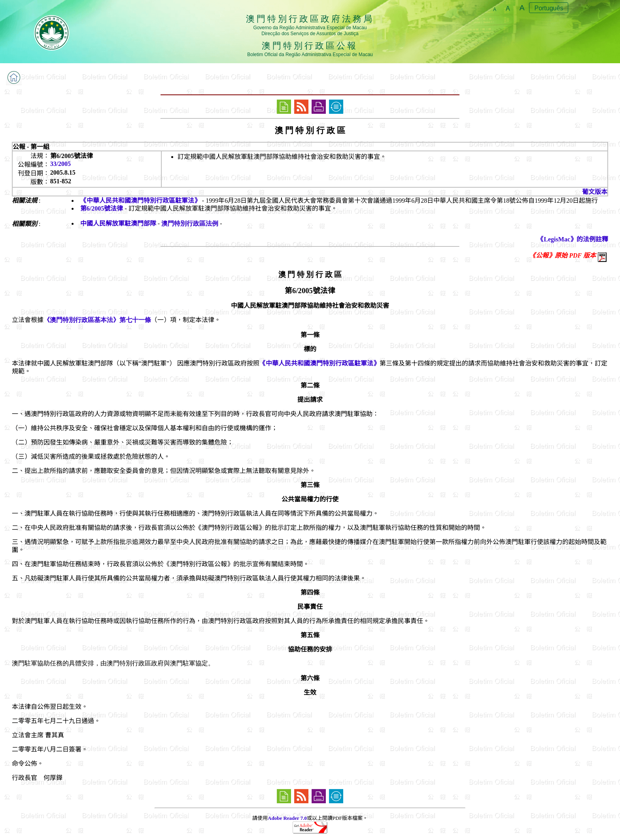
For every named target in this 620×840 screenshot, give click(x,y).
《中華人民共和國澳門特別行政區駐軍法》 (140, 201)
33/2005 (60, 164)
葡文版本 (595, 192)
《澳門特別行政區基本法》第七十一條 (97, 320)
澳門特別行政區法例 (190, 223)
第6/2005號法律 (102, 208)
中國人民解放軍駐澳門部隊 (118, 223)
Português (549, 8)
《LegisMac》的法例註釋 (573, 239)
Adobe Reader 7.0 (287, 818)
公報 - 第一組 (31, 147)
